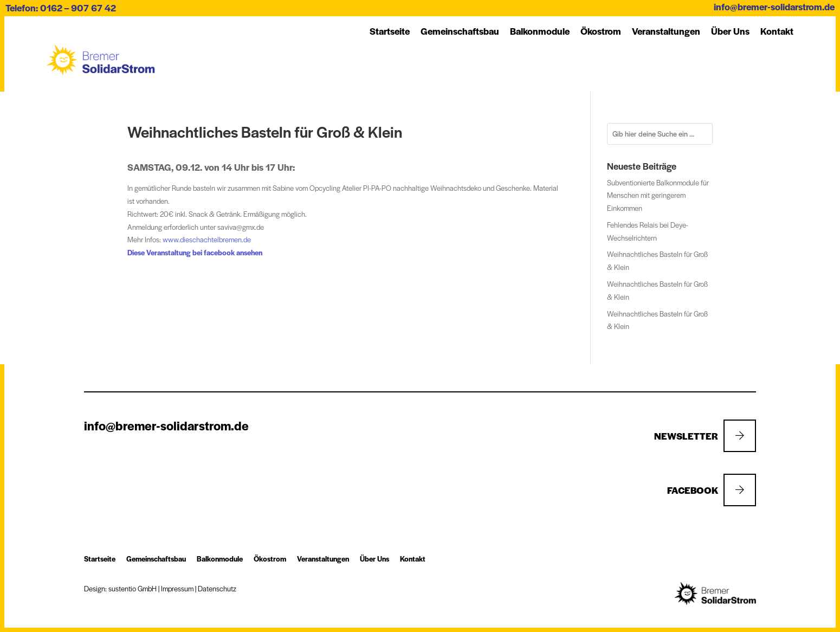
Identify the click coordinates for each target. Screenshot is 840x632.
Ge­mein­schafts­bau (460, 31)
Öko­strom (601, 31)
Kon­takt (777, 31)
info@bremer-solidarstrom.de (774, 7)
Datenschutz (217, 588)
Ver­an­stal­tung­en (666, 31)
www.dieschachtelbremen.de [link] (207, 239)
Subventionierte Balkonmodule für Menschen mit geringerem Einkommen (658, 195)
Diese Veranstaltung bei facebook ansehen (195, 252)
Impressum (177, 588)
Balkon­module (540, 31)
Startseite (390, 31)
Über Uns (730, 31)
